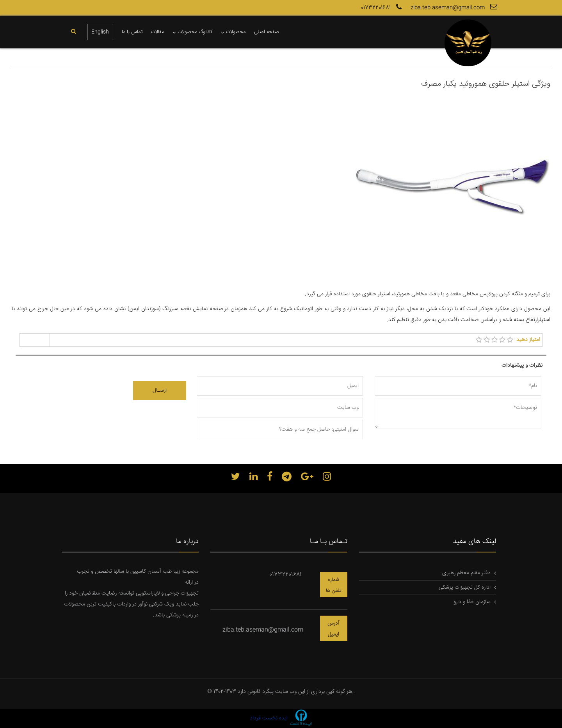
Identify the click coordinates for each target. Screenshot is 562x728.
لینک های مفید (475, 542)
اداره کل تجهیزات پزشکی (465, 588)
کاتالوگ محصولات (195, 32)
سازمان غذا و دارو (472, 602)
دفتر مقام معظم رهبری (466, 573)
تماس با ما (132, 32)
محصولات (236, 32)
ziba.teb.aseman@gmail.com (455, 8)
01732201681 (382, 8)
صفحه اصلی (267, 32)
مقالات (157, 32)
